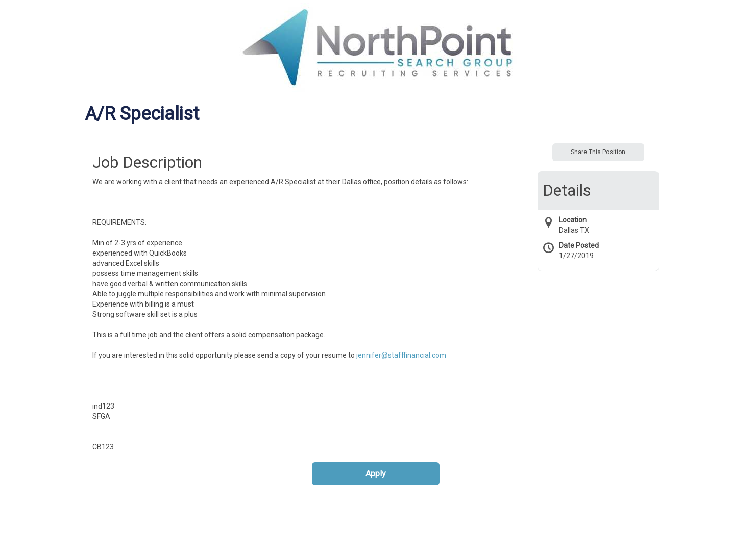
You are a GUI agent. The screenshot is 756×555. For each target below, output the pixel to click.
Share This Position (598, 152)
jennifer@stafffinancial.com (401, 355)
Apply (376, 474)
